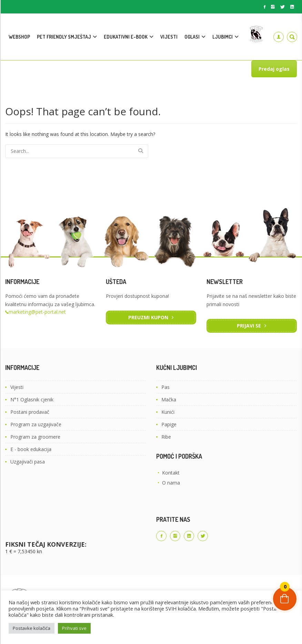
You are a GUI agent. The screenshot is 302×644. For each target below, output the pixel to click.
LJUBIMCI (223, 37)
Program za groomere (35, 437)
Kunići (168, 412)
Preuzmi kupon (148, 317)
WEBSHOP (19, 37)
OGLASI (192, 37)
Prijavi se (249, 326)
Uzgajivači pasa (28, 462)
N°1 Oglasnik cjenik (32, 399)
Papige (169, 424)
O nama (171, 483)
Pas (165, 387)
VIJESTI (169, 37)
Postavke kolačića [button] (32, 628)
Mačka (169, 399)
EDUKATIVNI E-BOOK (126, 37)
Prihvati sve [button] (74, 628)
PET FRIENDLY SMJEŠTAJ (64, 37)
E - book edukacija (31, 449)
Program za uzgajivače (36, 424)
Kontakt (171, 473)
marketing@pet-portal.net (37, 312)
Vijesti (17, 387)
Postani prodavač (30, 412)
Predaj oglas (274, 69)
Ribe (166, 437)
